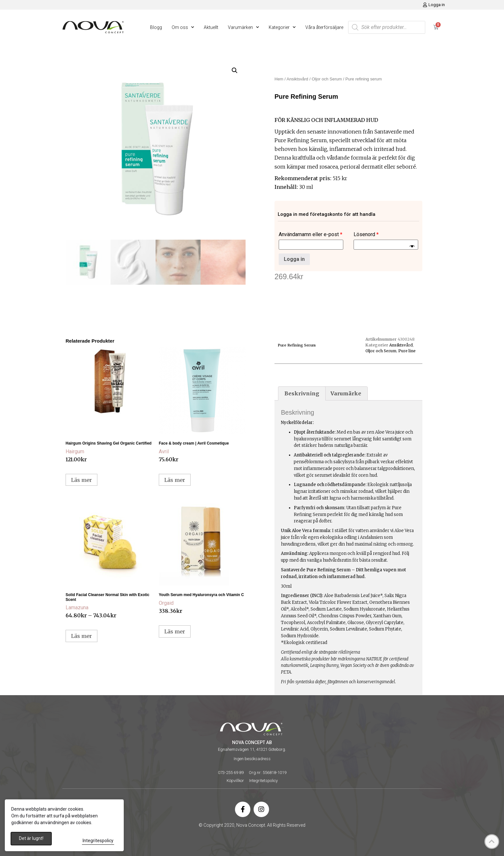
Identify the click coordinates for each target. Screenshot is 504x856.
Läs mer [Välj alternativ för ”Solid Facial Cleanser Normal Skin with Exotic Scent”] (81, 636)
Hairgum (75, 451)
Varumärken (243, 27)
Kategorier (282, 27)
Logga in (294, 259)
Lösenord (366, 234)
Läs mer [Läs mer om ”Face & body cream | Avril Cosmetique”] (175, 480)
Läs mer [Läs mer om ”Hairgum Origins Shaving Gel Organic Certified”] (81, 480)
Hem (279, 79)
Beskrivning (302, 393)
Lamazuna (77, 607)
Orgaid (166, 603)
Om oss (183, 27)
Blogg (156, 27)
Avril (164, 451)
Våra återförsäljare (324, 27)
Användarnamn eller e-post (310, 234)
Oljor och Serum (327, 79)
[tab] (302, 393)
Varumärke (346, 393)
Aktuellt (211, 27)
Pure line (407, 351)
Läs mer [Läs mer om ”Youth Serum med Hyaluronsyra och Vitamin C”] (175, 631)
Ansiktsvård (297, 79)
